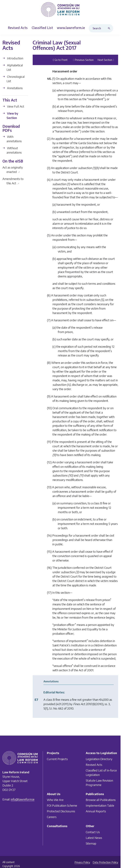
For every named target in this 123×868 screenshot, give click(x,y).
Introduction (13, 58)
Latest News (94, 838)
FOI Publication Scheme (62, 805)
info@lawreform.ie (23, 799)
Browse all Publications (101, 800)
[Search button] (110, 28)
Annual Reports (96, 811)
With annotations (12, 139)
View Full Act (13, 106)
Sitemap (91, 843)
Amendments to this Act (13, 181)
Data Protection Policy (105, 862)
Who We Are (55, 800)
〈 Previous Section (82, 60)
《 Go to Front (59, 60)
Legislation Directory (99, 759)
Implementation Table (100, 805)
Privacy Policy (82, 862)
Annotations (13, 88)
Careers (52, 817)
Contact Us (93, 832)
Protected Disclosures (61, 811)
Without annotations (12, 150)
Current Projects (57, 759)
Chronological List (14, 79)
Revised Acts (94, 765)
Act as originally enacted (13, 170)
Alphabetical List (13, 67)
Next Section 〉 (107, 60)
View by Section (10, 116)
